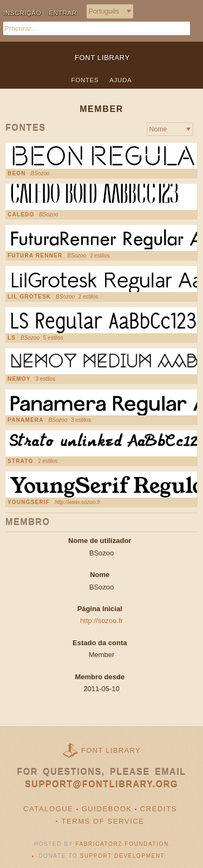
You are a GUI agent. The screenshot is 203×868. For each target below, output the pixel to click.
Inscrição (22, 13)
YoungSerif (29, 502)
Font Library (111, 750)
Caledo (21, 215)
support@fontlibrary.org (101, 784)
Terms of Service (103, 821)
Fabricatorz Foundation (122, 844)
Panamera (26, 420)
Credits (159, 809)
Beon (17, 174)
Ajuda (120, 80)
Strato (20, 461)
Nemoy (19, 379)
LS (12, 338)
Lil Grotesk (29, 297)
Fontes (85, 80)
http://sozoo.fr (101, 621)
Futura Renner (35, 256)
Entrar (63, 13)
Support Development (122, 856)
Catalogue (48, 809)
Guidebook (107, 809)
